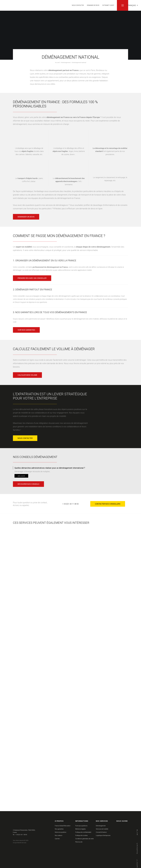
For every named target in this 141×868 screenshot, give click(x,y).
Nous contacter (78, 5)
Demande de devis (93, 5)
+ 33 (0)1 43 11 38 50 (70, 504)
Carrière (57, 839)
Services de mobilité (102, 829)
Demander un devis (26, 217)
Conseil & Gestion (101, 832)
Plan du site (79, 842)
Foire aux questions (81, 826)
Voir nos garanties (26, 330)
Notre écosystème (61, 832)
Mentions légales (80, 829)
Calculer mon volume (27, 375)
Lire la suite (21, 476)
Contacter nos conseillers (108, 504)
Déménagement (66, 63)
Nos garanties (59, 829)
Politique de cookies (81, 835)
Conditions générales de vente (84, 839)
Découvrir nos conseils (28, 484)
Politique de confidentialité (83, 832)
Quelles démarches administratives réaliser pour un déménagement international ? (50, 468)
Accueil (57, 63)
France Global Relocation (63, 826)
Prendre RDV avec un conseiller (32, 278)
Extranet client (108, 5)
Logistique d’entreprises (103, 835)
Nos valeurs (59, 835)
